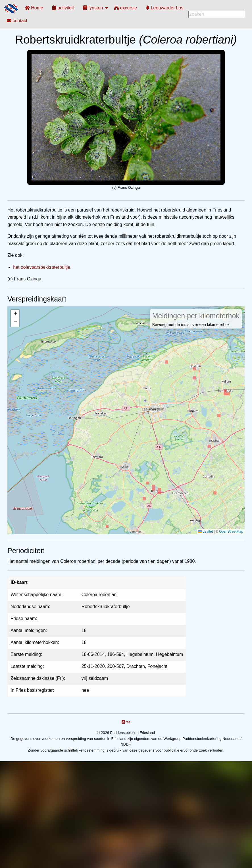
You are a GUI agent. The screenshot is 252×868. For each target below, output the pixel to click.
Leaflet (206, 532)
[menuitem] (34, 8)
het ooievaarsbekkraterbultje (42, 267)
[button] (15, 314)
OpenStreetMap (231, 532)
